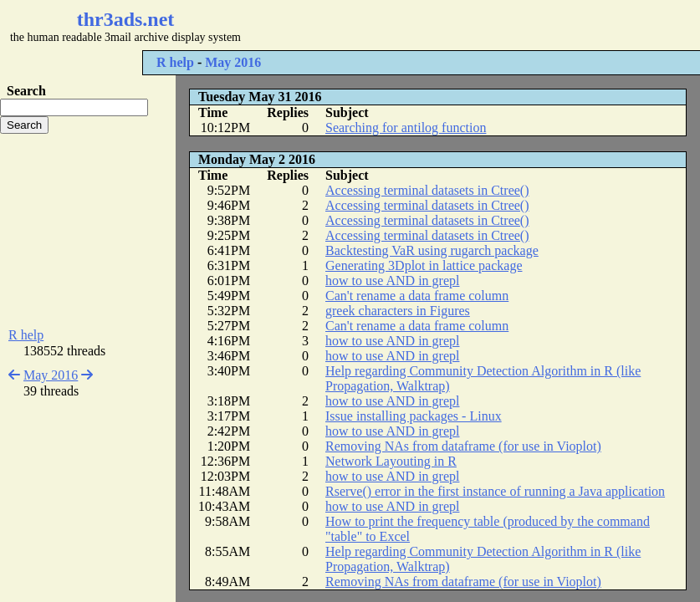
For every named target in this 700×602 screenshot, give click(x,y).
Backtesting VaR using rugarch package (432, 250)
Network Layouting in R (391, 461)
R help (175, 62)
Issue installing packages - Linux (414, 416)
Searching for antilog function (406, 128)
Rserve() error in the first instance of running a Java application (495, 491)
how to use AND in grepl (392, 281)
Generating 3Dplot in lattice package (424, 265)
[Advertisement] (498, 25)
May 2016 (233, 62)
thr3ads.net (126, 19)
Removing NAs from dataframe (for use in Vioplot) (463, 446)
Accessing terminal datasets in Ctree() (427, 190)
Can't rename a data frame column (417, 296)
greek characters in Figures (398, 311)
